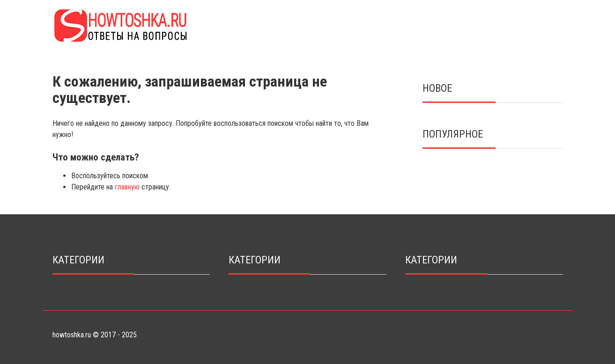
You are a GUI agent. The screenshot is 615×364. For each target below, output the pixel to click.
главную (127, 187)
